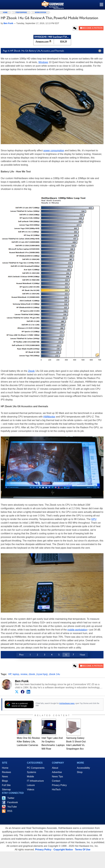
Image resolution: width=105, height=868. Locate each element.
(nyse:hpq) (42, 674)
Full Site (6, 785)
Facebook (13, 802)
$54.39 (63, 41)
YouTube (12, 807)
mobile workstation (77, 630)
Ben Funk (22, 681)
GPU (94, 519)
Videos (31, 790)
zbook (32, 674)
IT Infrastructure (35, 781)
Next (82, 655)
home (5, 12)
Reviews (6, 772)
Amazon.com (42, 41)
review (24, 674)
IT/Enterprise (21, 12)
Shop (80, 772)
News (5, 777)
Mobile (30, 777)
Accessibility (83, 768)
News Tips (57, 777)
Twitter (11, 798)
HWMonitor (49, 417)
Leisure (31, 785)
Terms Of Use (83, 850)
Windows (43, 62)
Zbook (31, 371)
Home (5, 768)
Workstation (41, 12)
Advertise (57, 772)
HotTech (56, 790)
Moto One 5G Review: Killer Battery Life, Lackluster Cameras (29, 742)
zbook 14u (54, 674)
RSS (10, 811)
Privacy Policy (59, 785)
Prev (21, 655)
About (55, 768)
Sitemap (6, 790)
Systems (31, 772)
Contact (56, 781)
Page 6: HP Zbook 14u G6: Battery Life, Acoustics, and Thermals (53, 51)
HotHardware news (67, 703)
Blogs (5, 781)
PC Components (36, 768)
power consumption (54, 150)
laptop (16, 674)
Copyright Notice (63, 850)
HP (10, 674)
